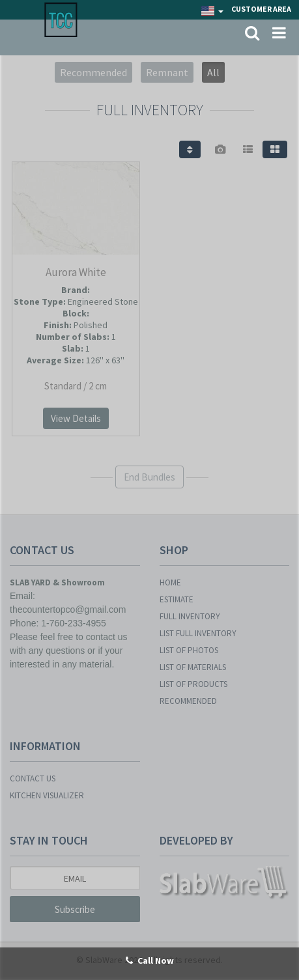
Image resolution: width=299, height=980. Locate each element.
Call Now (150, 960)
